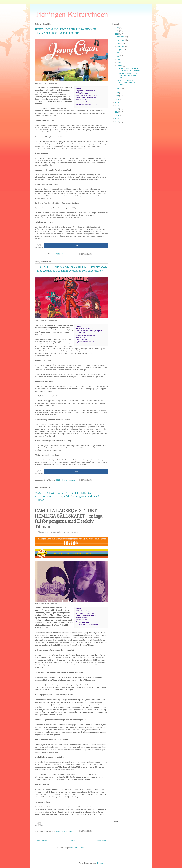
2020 (117, 99)
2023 (117, 93)
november (121, 40)
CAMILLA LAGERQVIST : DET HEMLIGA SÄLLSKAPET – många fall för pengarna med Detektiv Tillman (69, 496)
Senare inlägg (42, 840)
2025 (117, 31)
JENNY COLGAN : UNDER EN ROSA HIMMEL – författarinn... (129, 69)
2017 (117, 109)
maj (119, 59)
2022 (117, 96)
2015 (117, 115)
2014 (117, 118)
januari (120, 89)
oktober (120, 43)
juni (119, 56)
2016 (117, 112)
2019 (117, 102)
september (121, 46)
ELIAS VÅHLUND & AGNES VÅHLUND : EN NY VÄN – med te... (127, 76)
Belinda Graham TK (58, 532)
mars (119, 62)
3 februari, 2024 (42, 532)
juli (118, 53)
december (121, 37)
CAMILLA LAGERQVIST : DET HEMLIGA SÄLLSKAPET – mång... (128, 83)
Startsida (72, 840)
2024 (117, 34)
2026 (117, 28)
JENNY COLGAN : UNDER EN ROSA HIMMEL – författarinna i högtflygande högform (67, 31)
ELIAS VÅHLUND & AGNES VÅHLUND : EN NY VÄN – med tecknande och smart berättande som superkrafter (71, 269)
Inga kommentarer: (69, 254)
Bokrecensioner (73, 532)
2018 (117, 105)
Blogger (100, 863)
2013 (117, 122)
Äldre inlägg (102, 840)
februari (120, 66)
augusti (120, 50)
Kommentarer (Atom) (78, 848)
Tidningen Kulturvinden (71, 14)
